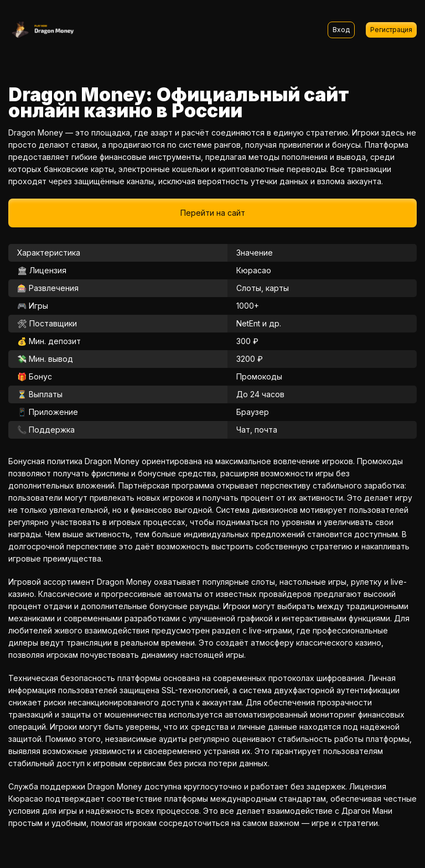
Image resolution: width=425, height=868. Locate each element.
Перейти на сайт (213, 213)
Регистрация (391, 30)
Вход (341, 30)
